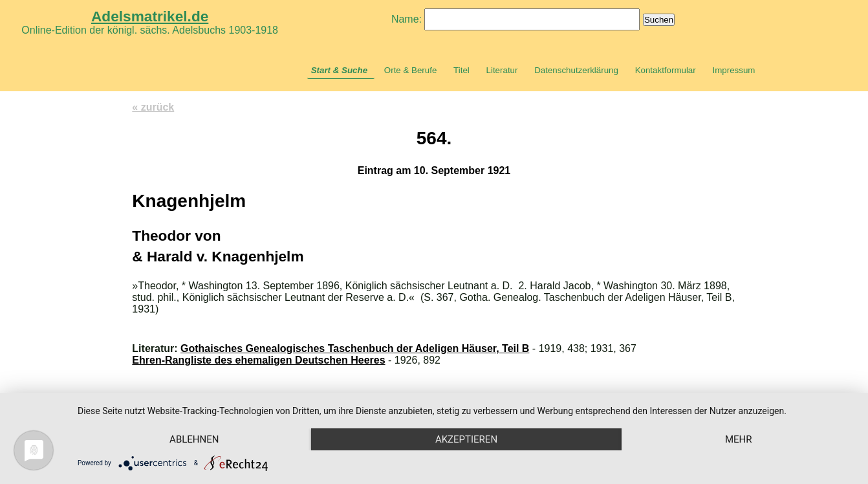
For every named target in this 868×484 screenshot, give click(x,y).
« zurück (153, 107)
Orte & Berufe (411, 70)
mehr (739, 439)
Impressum (733, 70)
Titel (461, 70)
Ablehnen (194, 439)
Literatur (502, 70)
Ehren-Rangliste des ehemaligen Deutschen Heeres (258, 360)
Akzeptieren (466, 439)
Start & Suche (339, 70)
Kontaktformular (666, 70)
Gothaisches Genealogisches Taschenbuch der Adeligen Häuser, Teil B (355, 348)
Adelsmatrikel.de (150, 16)
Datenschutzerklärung (576, 70)
